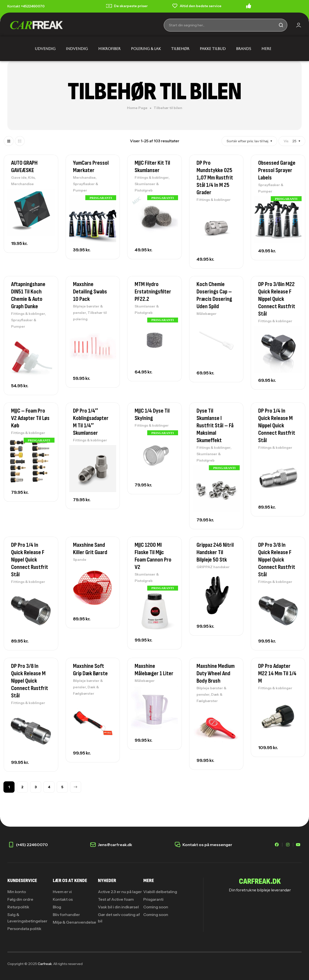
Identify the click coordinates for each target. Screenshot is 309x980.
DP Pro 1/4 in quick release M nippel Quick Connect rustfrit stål (277, 426)
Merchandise (22, 184)
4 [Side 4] (49, 787)
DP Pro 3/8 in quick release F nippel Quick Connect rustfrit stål (277, 560)
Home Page (137, 108)
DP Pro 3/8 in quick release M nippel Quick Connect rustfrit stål (30, 681)
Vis (298, 141)
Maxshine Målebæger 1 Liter (154, 670)
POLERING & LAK (146, 49)
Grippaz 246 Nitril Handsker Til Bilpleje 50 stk (215, 552)
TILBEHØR (180, 49)
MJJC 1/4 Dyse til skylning (152, 414)
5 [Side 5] (62, 787)
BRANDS (244, 49)
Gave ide (19, 177)
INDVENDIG (77, 49)
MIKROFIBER (109, 49)
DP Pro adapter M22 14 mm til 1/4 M (277, 673)
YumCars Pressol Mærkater (91, 167)
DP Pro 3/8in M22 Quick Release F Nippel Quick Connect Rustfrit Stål (277, 299)
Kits (31, 177)
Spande (80, 560)
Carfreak (45, 964)
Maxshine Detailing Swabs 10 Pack (90, 292)
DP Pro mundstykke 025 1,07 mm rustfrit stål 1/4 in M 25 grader (215, 178)
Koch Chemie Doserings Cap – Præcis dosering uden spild (214, 295)
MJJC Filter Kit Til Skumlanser (152, 167)
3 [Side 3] (36, 787)
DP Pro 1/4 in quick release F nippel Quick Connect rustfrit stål (30, 560)
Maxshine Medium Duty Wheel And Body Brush (216, 673)
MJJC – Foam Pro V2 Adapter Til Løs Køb (30, 418)
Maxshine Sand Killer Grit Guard (90, 549)
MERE (266, 49)
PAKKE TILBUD (213, 49)
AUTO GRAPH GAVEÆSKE (24, 167)
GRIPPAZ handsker (213, 567)
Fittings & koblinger (152, 177)
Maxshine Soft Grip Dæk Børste (90, 670)
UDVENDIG (45, 49)
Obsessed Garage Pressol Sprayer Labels (277, 170)
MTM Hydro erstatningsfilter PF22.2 (153, 292)
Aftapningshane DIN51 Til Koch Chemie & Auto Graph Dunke (28, 295)
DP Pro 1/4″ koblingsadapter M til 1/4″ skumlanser (91, 422)
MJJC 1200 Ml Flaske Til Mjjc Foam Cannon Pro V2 (153, 556)
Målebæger (207, 314)
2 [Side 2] (22, 787)
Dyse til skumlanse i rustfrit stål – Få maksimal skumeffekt (215, 426)
